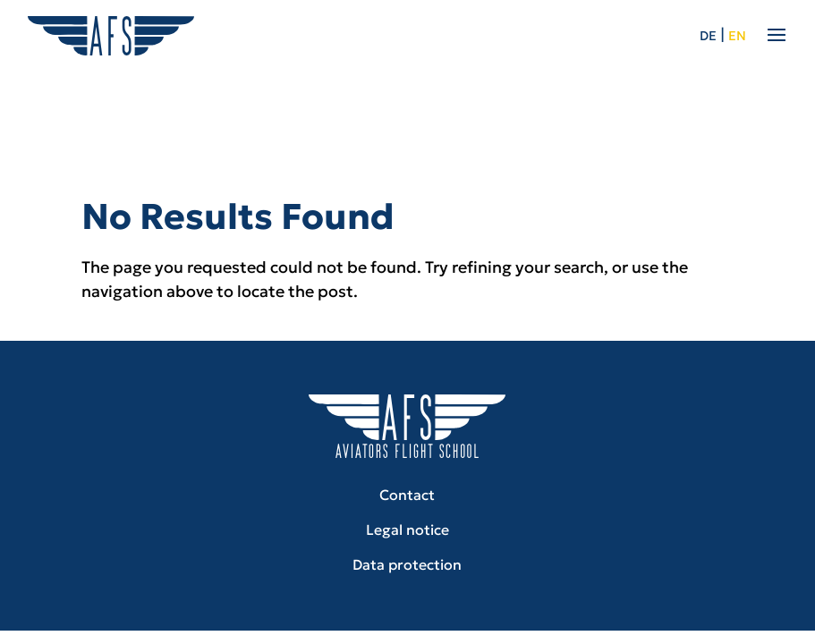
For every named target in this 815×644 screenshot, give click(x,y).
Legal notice (407, 530)
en (737, 36)
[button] (39, 605)
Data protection (407, 564)
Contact (407, 495)
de (708, 36)
